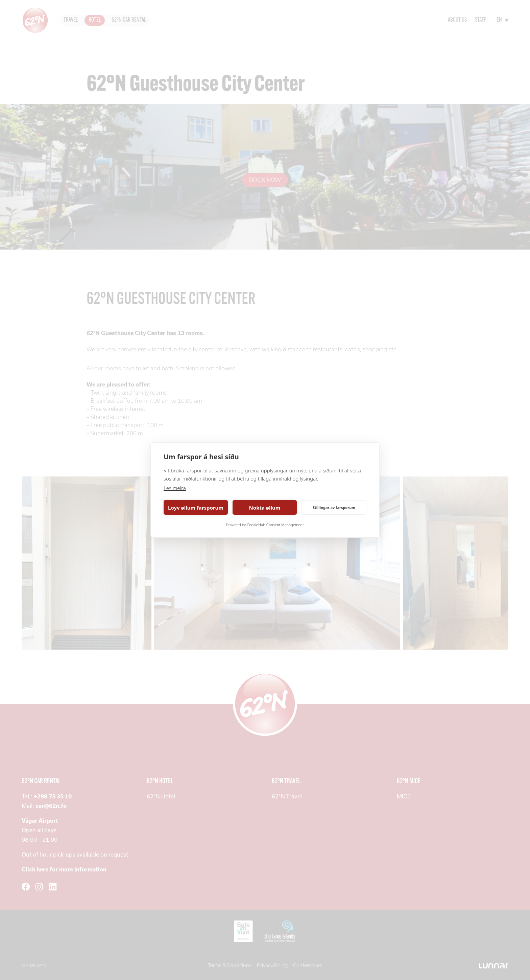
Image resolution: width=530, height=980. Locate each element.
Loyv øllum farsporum (196, 508)
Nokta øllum (265, 508)
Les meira (175, 488)
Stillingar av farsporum (334, 507)
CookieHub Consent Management (275, 525)
